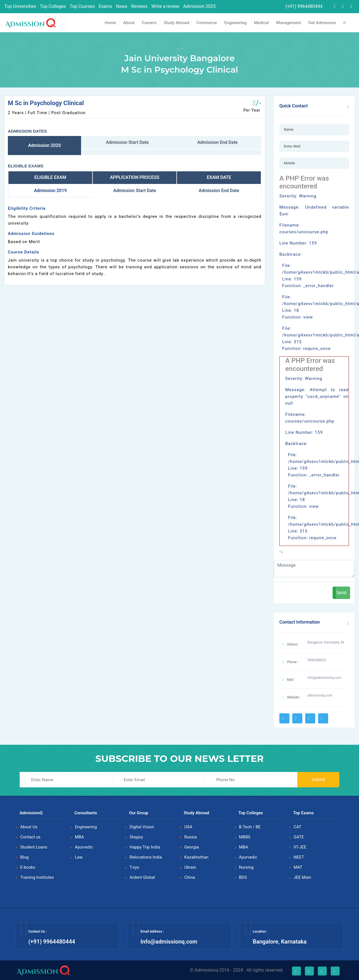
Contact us (30, 837)
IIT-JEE (300, 847)
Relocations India (146, 857)
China (190, 877)
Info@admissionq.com (169, 942)
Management (289, 23)
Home (110, 23)
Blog (24, 857)
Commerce (207, 23)
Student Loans (34, 847)
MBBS (245, 837)
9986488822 (317, 660)
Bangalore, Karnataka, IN (326, 642)
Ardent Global (142, 877)
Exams (105, 6)
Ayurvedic (84, 847)
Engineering (236, 23)
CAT (298, 827)
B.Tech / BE (250, 827)
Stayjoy (136, 837)
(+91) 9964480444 (303, 6)
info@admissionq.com (324, 678)
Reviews (139, 6)
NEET (299, 857)
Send (341, 593)
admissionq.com (320, 695)
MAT (298, 867)
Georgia (192, 847)
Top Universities (20, 6)
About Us (29, 827)
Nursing (246, 867)
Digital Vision (142, 827)
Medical (261, 23)
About (129, 23)
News (122, 6)
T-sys (134, 867)
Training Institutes (37, 877)
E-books (28, 867)
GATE (299, 837)
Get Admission (322, 23)
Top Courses (82, 6)
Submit (318, 780)
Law (79, 857)
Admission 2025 (199, 6)
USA (188, 827)
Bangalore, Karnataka (280, 942)
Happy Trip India (145, 847)
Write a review (165, 6)
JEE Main (302, 877)
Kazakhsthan (196, 857)
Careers (149, 23)
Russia (191, 837)
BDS (243, 877)
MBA (79, 837)
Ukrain (190, 867)
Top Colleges (53, 6)
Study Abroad (176, 23)
